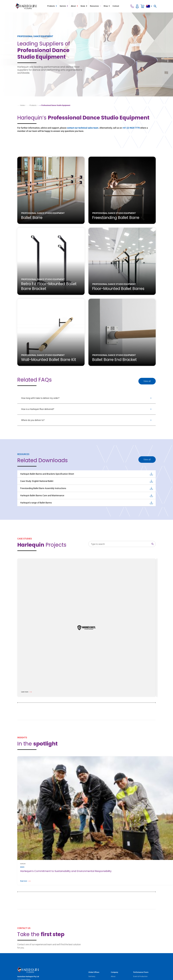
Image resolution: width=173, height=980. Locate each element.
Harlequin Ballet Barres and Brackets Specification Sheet (86, 474)
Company (114, 972)
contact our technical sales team (83, 128)
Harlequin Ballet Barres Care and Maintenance (86, 496)
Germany (92, 976)
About (113, 976)
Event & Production (140, 976)
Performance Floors (141, 972)
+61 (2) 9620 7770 (131, 128)
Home (22, 105)
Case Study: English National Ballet (86, 481)
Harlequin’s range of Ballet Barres (86, 503)
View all (147, 381)
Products (33, 105)
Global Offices (94, 972)
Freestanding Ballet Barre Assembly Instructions (86, 488)
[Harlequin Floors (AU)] (26, 6)
